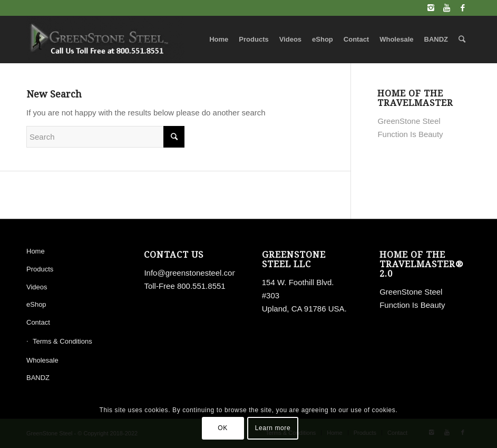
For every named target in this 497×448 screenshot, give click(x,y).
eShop (36, 304)
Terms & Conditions (62, 341)
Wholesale (42, 360)
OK (223, 428)
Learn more (273, 428)
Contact (38, 322)
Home (36, 251)
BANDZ (38, 378)
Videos (37, 287)
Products (40, 269)
